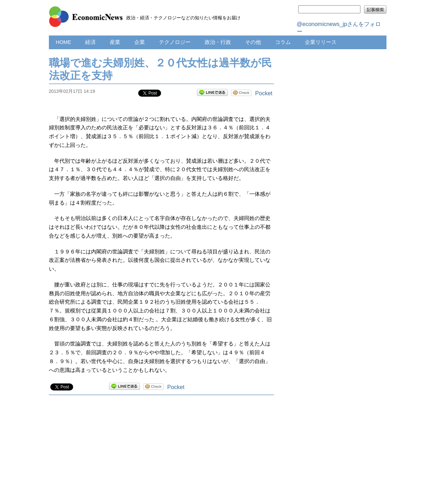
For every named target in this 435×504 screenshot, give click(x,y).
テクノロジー (175, 42)
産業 (115, 42)
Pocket (264, 93)
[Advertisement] (161, 457)
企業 (140, 42)
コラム (283, 42)
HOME (64, 42)
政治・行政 (218, 42)
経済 (90, 42)
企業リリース (321, 42)
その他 (253, 42)
